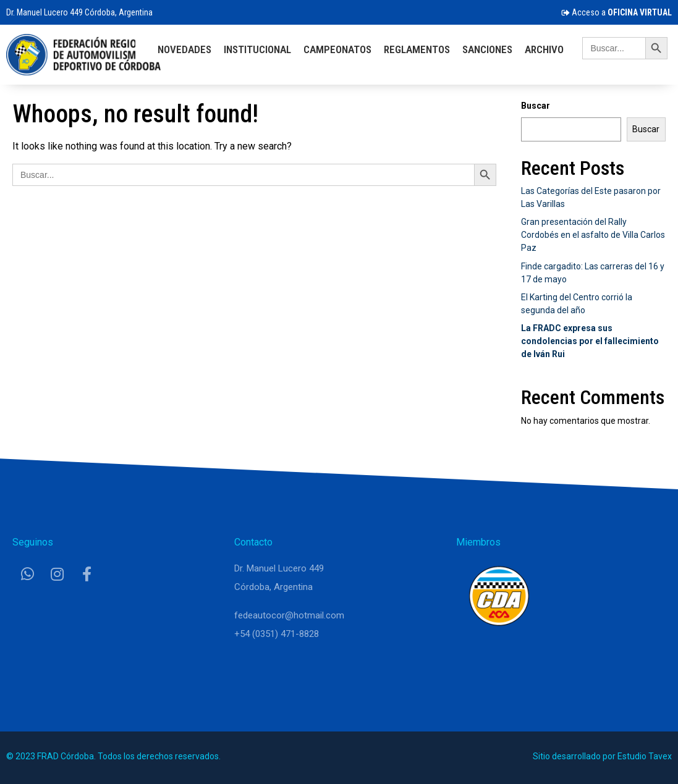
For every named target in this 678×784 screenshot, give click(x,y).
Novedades (184, 49)
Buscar (536, 106)
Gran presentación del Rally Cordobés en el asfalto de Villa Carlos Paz (593, 235)
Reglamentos (417, 49)
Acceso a (617, 12)
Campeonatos (337, 49)
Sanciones (487, 49)
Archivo (544, 49)
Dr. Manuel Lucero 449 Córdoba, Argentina (79, 12)
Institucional (257, 49)
